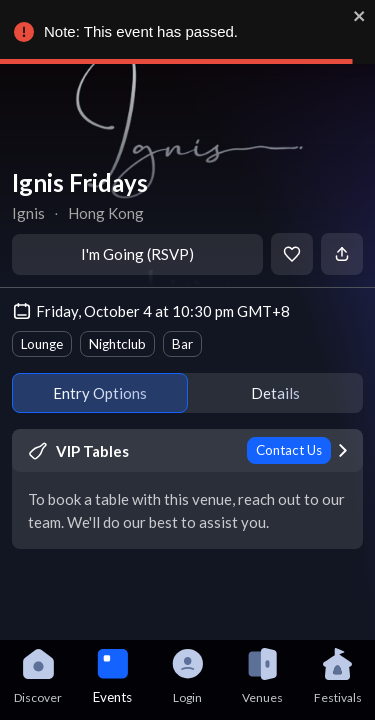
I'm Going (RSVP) (137, 254)
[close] (359, 16)
